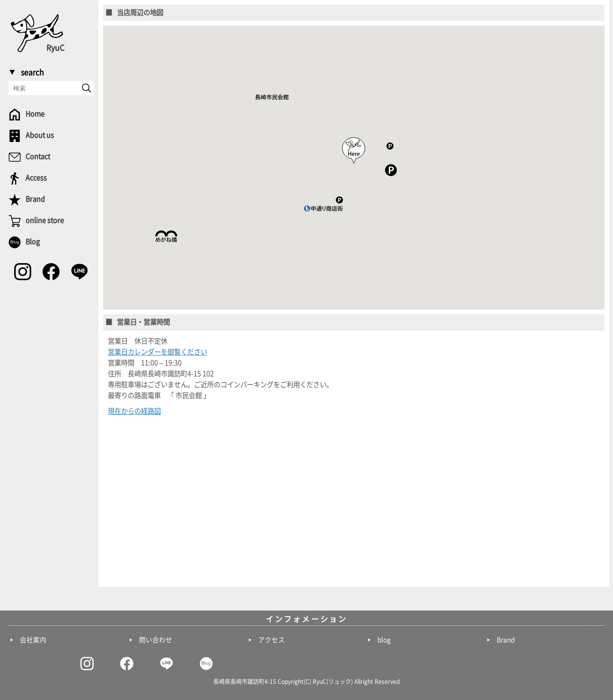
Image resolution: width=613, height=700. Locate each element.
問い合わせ (156, 640)
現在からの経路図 (134, 411)
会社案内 (33, 640)
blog (384, 640)
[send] (87, 88)
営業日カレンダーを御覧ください (158, 352)
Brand (506, 640)
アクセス (271, 640)
